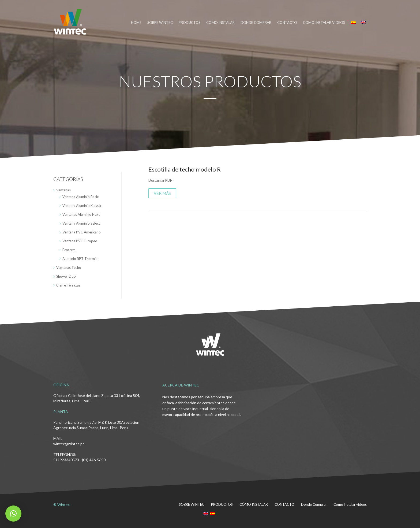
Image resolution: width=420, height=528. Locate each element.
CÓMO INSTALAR (220, 23)
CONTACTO (287, 23)
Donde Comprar (314, 504)
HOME (136, 23)
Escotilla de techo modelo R (185, 169)
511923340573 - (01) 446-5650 (79, 460)
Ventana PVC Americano (82, 232)
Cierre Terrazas (68, 285)
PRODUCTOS (190, 23)
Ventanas (63, 190)
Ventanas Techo (69, 267)
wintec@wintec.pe (69, 444)
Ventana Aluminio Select (81, 223)
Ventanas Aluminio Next (81, 214)
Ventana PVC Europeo (80, 241)
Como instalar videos (324, 23)
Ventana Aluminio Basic (80, 197)
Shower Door (67, 276)
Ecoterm (69, 250)
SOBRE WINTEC (160, 23)
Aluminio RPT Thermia (80, 259)
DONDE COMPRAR (256, 23)
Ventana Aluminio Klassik (82, 206)
